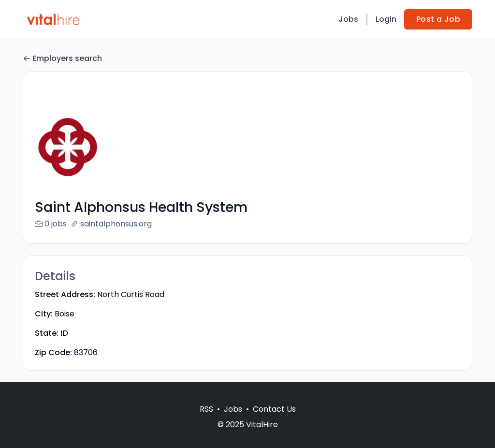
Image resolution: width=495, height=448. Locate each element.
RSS (206, 421)
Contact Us (274, 421)
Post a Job (438, 19)
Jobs (348, 19)
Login (386, 19)
